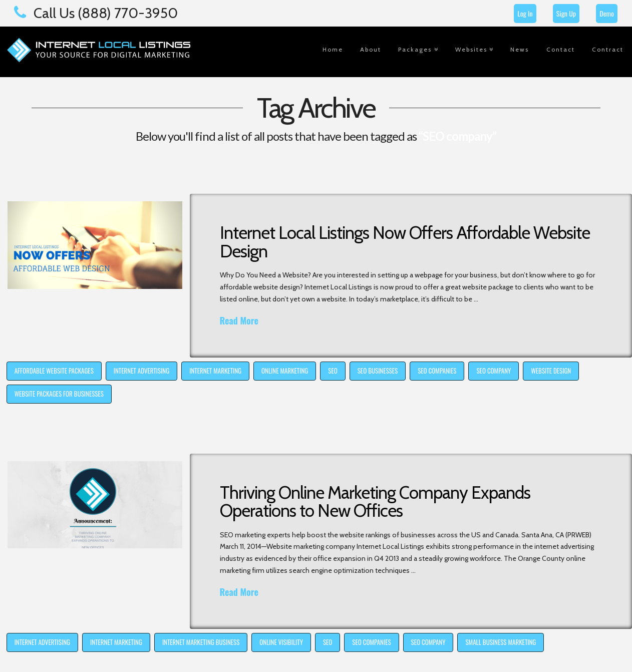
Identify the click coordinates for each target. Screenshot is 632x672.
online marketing (285, 371)
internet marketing (215, 371)
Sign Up (566, 13)
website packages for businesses (59, 394)
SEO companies (437, 371)
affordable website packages (54, 371)
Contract (608, 49)
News (520, 49)
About (371, 49)
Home (333, 49)
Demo (607, 13)
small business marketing (501, 642)
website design (551, 371)
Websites (471, 49)
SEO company (494, 371)
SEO (333, 371)
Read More (239, 321)
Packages (415, 49)
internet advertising (141, 371)
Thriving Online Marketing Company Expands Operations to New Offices (375, 502)
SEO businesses (378, 371)
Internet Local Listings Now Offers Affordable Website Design (405, 242)
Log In (525, 13)
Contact (561, 49)
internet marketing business (201, 642)
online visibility (281, 642)
